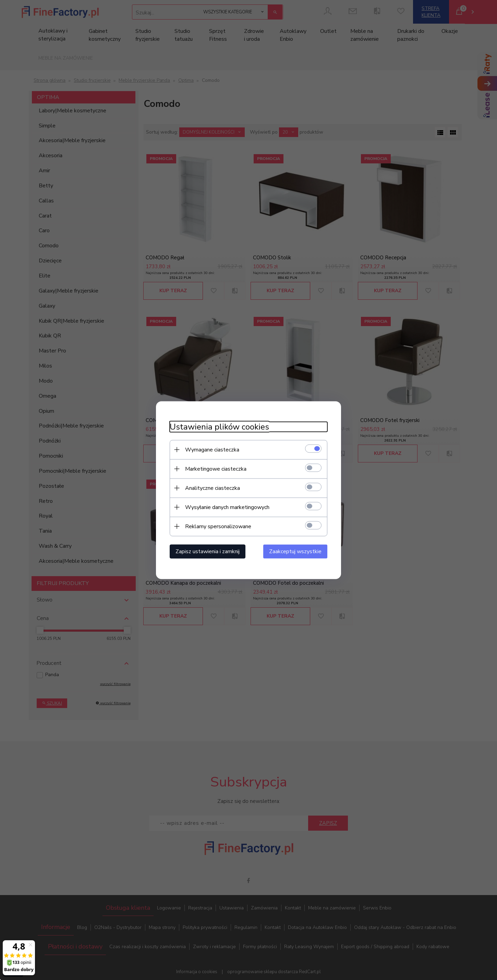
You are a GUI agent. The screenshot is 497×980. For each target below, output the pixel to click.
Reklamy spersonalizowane (218, 526)
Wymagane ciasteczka (212, 449)
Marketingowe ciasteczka (216, 469)
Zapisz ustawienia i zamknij (208, 551)
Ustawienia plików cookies (219, 427)
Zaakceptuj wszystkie (295, 551)
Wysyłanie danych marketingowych (227, 507)
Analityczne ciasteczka (213, 488)
